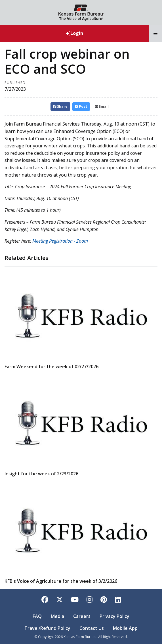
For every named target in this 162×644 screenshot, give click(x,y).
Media (57, 616)
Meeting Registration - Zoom (60, 241)
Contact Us (92, 628)
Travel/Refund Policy (47, 628)
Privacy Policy (114, 616)
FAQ (37, 616)
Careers (82, 616)
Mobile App (125, 628)
